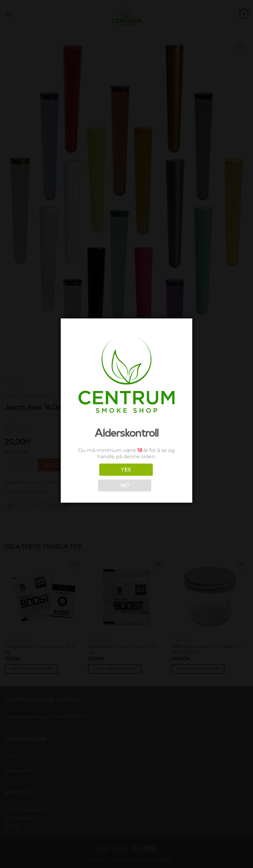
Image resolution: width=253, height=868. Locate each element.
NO (125, 485)
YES (126, 470)
